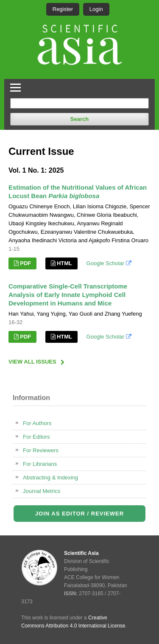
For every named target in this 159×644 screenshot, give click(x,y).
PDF (25, 263)
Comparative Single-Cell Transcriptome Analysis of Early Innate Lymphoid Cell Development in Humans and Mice (68, 295)
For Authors (37, 423)
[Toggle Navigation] (15, 86)
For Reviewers (41, 450)
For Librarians (40, 464)
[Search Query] (79, 103)
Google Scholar (109, 263)
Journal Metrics (42, 491)
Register (63, 9)
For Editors (36, 437)
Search (79, 119)
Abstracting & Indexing (50, 477)
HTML (64, 263)
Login (96, 9)
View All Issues (32, 362)
